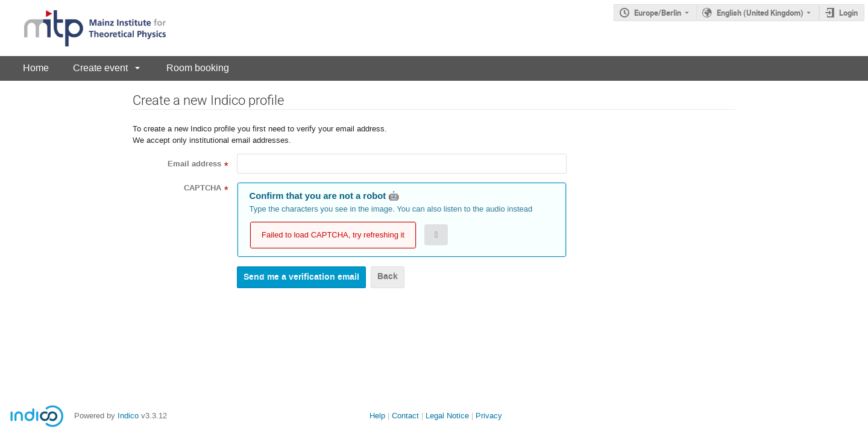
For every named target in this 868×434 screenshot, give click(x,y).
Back (388, 276)
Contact (405, 416)
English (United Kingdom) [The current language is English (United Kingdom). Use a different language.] (760, 13)
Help (377, 416)
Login (848, 13)
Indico (128, 416)
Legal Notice (447, 416)
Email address (194, 164)
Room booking (198, 68)
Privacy (489, 416)
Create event (100, 68)
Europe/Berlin (658, 13)
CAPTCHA (203, 188)
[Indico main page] (83, 28)
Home (36, 68)
